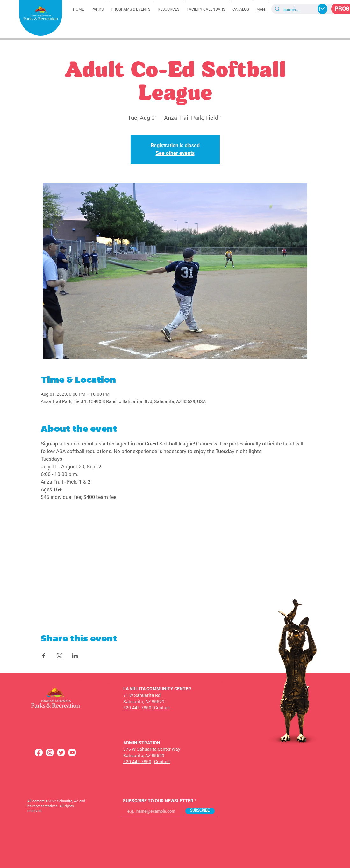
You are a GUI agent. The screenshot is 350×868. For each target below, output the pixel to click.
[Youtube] (72, 752)
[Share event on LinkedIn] (75, 656)
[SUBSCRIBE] (200, 811)
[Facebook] (39, 752)
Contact (162, 708)
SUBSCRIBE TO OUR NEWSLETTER (158, 801)
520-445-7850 (137, 708)
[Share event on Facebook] (44, 656)
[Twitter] (61, 752)
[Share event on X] (59, 656)
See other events (175, 153)
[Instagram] (50, 752)
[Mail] (322, 9)
